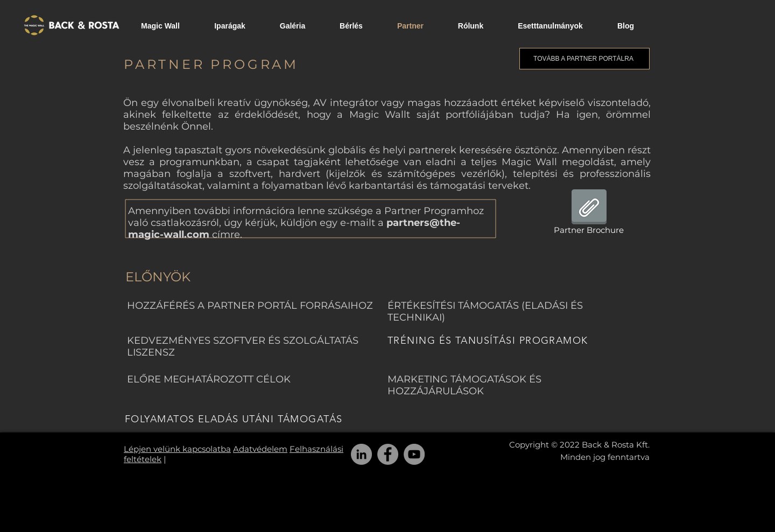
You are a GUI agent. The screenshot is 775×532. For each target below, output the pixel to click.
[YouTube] (414, 454)
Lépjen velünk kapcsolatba (177, 449)
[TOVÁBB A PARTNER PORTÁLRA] (584, 59)
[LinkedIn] (361, 454)
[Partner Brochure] (589, 214)
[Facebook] (388, 454)
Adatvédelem (260, 449)
